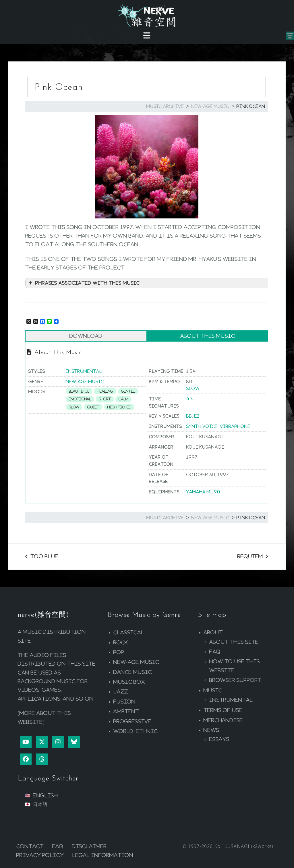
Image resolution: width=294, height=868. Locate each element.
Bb (189, 416)
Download (86, 336)
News (211, 730)
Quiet (93, 407)
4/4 (190, 399)
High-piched (119, 407)
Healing (105, 391)
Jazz (121, 691)
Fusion (124, 702)
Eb (197, 416)
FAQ (215, 652)
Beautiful (79, 391)
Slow (74, 407)
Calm (123, 399)
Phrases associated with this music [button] (84, 283)
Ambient (126, 711)
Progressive (132, 721)
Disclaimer (89, 846)
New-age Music (210, 106)
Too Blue (44, 556)
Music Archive (165, 106)
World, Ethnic (136, 731)
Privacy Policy (40, 855)
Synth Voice (202, 426)
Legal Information (103, 855)
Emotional (80, 399)
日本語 (40, 804)
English (45, 795)
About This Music (208, 336)
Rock (121, 642)
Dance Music (133, 672)
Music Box (129, 682)
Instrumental (84, 371)
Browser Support (235, 680)
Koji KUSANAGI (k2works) (244, 846)
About (213, 632)
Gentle (128, 391)
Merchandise (223, 720)
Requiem (250, 556)
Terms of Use (223, 710)
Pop (119, 652)
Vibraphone (235, 426)
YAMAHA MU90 (203, 492)
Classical (129, 632)
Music (213, 690)
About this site (234, 642)
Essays (219, 739)
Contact (30, 846)
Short (105, 399)
